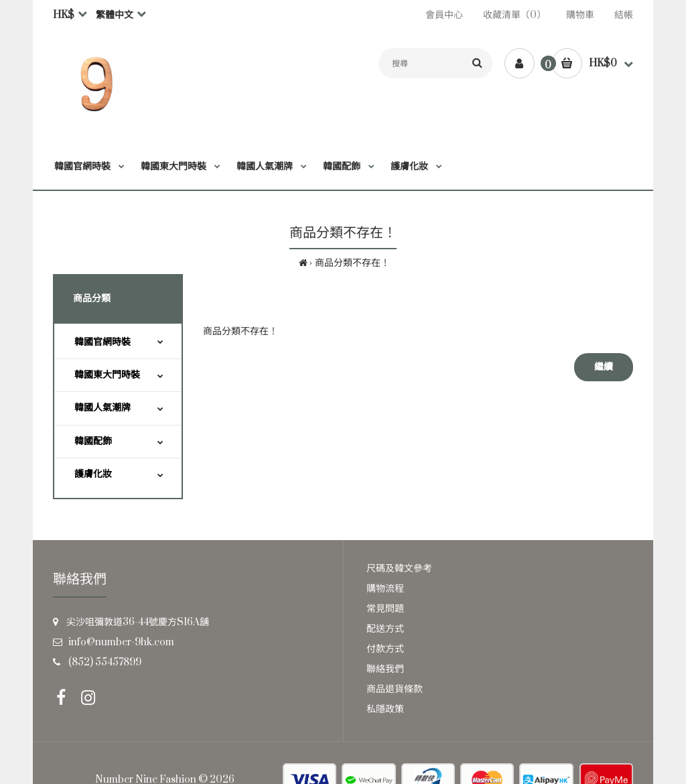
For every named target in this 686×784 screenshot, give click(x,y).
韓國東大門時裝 (107, 375)
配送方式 (385, 629)
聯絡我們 (385, 669)
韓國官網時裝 (102, 342)
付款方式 (385, 649)
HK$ (64, 15)
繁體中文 (115, 15)
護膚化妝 (93, 474)
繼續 (604, 367)
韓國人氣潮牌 (102, 408)
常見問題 (385, 609)
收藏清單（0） (514, 15)
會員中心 (444, 15)
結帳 (624, 15)
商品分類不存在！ (352, 263)
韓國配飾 (93, 441)
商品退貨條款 (395, 689)
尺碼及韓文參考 (399, 569)
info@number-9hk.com (121, 642)
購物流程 (385, 589)
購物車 (580, 15)
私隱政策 (385, 709)
